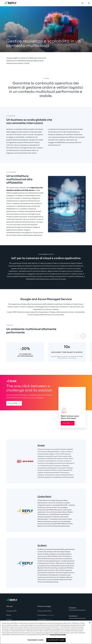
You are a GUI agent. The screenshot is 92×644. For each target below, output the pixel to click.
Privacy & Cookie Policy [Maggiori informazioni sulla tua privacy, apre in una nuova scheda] (58, 635)
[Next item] (83, 336)
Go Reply (42, 546)
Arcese (41, 445)
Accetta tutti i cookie (56, 640)
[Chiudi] (90, 623)
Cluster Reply (44, 497)
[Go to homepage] (10, 3)
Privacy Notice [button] (46, 615)
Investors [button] (9, 620)
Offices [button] (9, 615)
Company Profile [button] (11, 611)
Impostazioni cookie (35, 640)
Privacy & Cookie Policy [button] (45, 611)
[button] (14, 403)
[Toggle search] (83, 3)
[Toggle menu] (89, 3)
